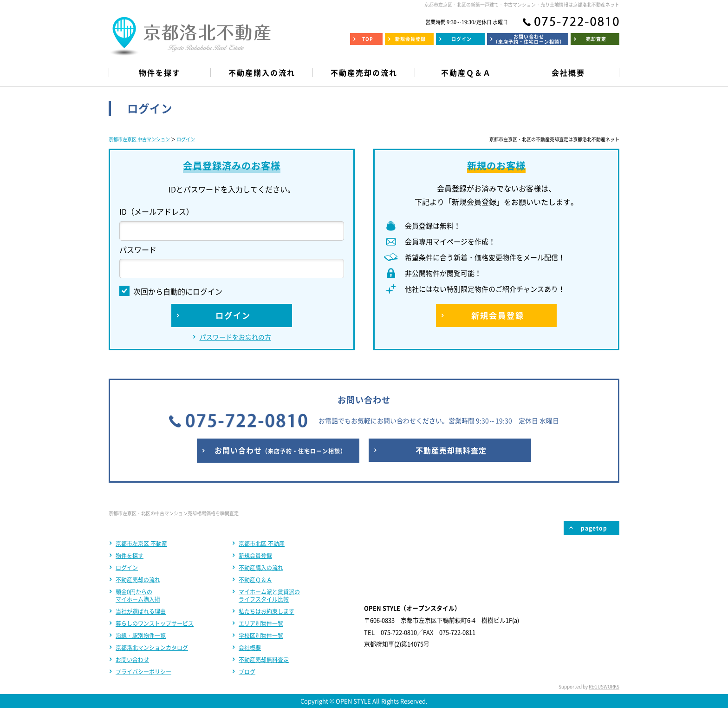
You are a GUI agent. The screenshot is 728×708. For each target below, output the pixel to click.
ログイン (186, 139)
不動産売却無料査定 (264, 660)
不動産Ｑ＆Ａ (255, 580)
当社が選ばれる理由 (141, 611)
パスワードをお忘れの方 (235, 337)
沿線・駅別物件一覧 (141, 636)
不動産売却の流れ (138, 580)
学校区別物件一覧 (261, 636)
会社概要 (250, 648)
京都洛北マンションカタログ (152, 648)
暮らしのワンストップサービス (155, 623)
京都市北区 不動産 (262, 544)
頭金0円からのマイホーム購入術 (138, 596)
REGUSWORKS (604, 686)
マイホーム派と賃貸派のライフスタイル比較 (269, 596)
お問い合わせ (132, 660)
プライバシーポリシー (143, 672)
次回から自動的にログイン (171, 291)
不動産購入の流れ (261, 568)
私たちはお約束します (266, 611)
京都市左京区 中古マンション (139, 139)
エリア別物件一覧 (261, 623)
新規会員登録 (255, 556)
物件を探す (130, 556)
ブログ (247, 672)
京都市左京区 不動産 (141, 544)
